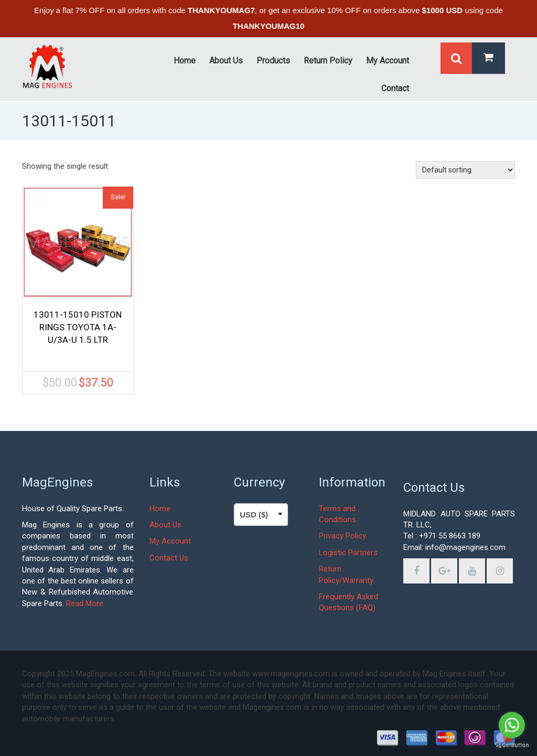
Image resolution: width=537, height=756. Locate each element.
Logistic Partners (348, 553)
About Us (165, 525)
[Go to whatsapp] (512, 725)
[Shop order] (465, 170)
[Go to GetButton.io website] (512, 745)
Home (160, 509)
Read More (85, 603)
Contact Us (169, 558)
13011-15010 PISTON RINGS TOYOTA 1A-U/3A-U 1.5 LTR (78, 327)
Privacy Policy (342, 536)
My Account (170, 541)
